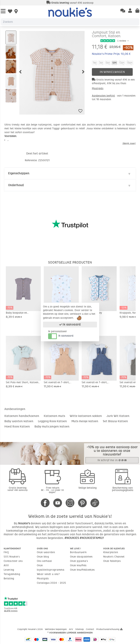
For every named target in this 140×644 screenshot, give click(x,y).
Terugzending (12, 574)
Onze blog (43, 557)
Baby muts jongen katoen (52, 426)
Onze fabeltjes (112, 561)
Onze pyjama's (79, 561)
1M (95, 63)
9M (114, 63)
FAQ (6, 552)
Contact (90, 629)
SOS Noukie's (12, 557)
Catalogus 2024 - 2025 (51, 583)
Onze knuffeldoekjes (82, 570)
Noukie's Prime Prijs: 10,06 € (111, 54)
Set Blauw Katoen (115, 421)
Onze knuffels (78, 565)
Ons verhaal (44, 561)
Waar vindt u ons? (48, 574)
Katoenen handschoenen (22, 416)
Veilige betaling (87, 488)
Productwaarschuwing (109, 629)
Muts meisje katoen (85, 421)
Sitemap (80, 629)
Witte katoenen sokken (86, 416)
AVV (6, 565)
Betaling (9, 579)
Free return (52, 490)
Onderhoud (16, 185)
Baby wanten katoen (19, 421)
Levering (9, 570)
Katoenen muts (54, 416)
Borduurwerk (78, 552)
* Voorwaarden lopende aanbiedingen (70, 633)
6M (108, 63)
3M (101, 63)
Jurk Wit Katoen (118, 416)
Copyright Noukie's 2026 (30, 629)
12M (122, 63)
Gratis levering (17, 489)
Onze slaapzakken (81, 557)
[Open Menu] (3, 11)
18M (130, 63)
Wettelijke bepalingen (56, 629)
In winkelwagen (112, 72)
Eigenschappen (19, 173)
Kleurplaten (111, 552)
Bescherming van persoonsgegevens (123, 489)
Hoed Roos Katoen (17, 426)
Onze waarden (46, 552)
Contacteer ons (13, 561)
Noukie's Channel (114, 557)
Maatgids (98, 88)
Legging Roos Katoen (52, 421)
